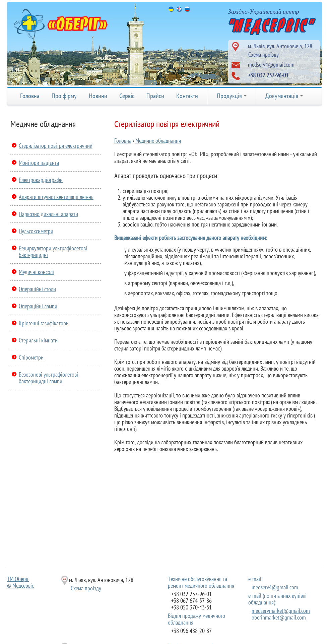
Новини (98, 96)
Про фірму (64, 96)
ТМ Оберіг (18, 579)
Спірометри (31, 357)
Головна (30, 96)
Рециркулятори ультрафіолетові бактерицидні (53, 251)
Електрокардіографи (41, 180)
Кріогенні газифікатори (44, 323)
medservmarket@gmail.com (281, 611)
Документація (284, 96)
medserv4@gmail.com (271, 65)
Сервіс (127, 96)
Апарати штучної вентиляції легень (56, 197)
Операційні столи (37, 289)
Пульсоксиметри (36, 231)
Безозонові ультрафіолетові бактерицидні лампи (48, 378)
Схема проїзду (264, 54)
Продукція (232, 96)
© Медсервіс (20, 586)
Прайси (155, 96)
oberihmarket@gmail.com (279, 617)
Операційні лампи (38, 306)
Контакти (187, 96)
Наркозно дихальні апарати (48, 214)
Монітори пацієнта (39, 163)
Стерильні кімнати (38, 340)
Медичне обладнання (158, 141)
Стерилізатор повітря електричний (56, 146)
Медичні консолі (36, 272)
